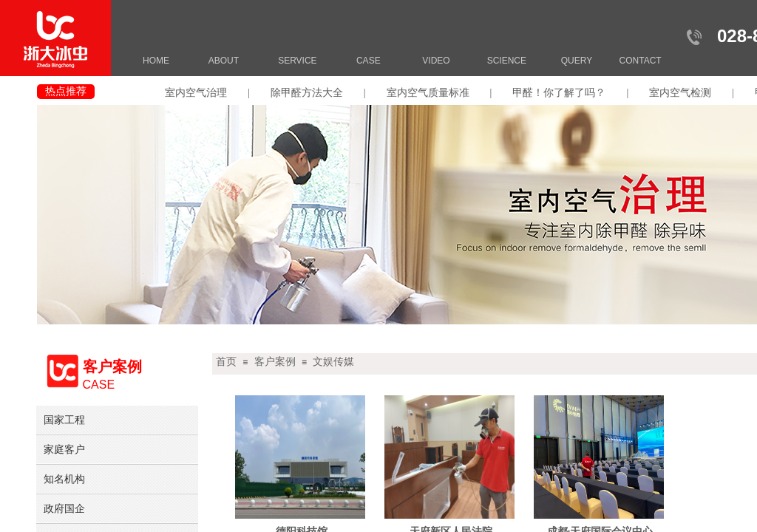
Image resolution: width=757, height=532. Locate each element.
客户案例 (275, 362)
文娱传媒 (333, 362)
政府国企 (64, 508)
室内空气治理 (196, 93)
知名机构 (64, 479)
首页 (226, 362)
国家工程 (64, 420)
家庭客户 (64, 449)
